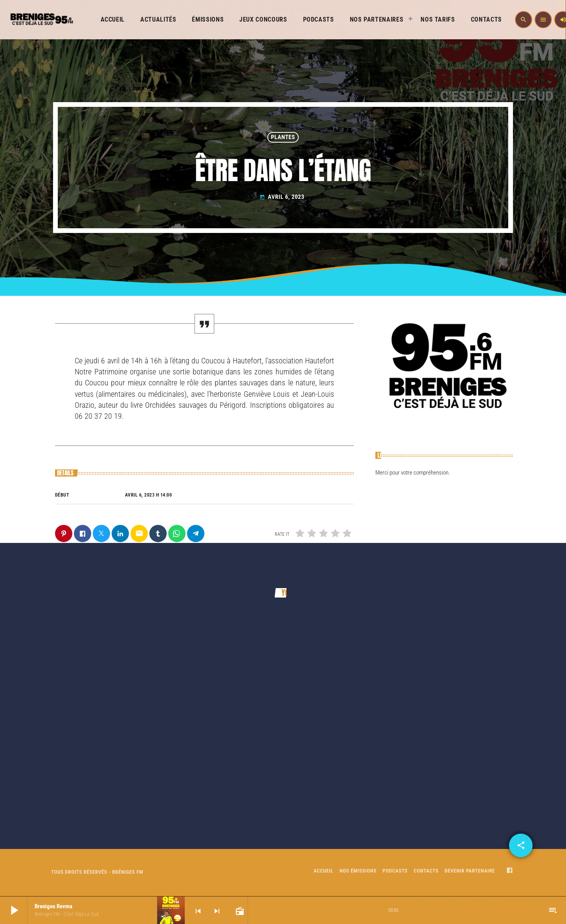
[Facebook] (510, 871)
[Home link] (41, 20)
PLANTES (283, 137)
